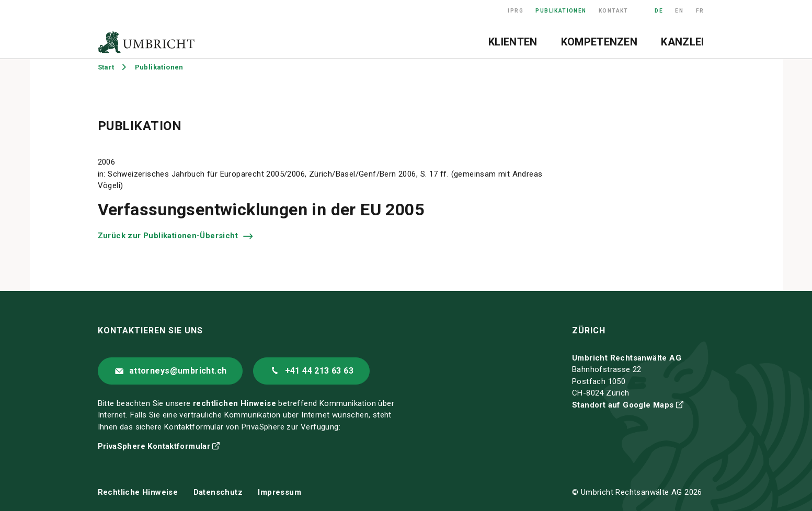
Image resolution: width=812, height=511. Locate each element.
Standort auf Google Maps (623, 405)
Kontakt (614, 11)
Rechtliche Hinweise (138, 492)
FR (700, 11)
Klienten (513, 42)
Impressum (279, 492)
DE (659, 11)
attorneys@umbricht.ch (178, 371)
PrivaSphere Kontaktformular (154, 446)
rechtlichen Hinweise (235, 403)
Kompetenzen (599, 42)
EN (679, 11)
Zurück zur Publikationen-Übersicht (169, 236)
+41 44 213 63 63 (319, 371)
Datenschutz (218, 492)
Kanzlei (682, 42)
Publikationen (561, 11)
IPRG (516, 11)
